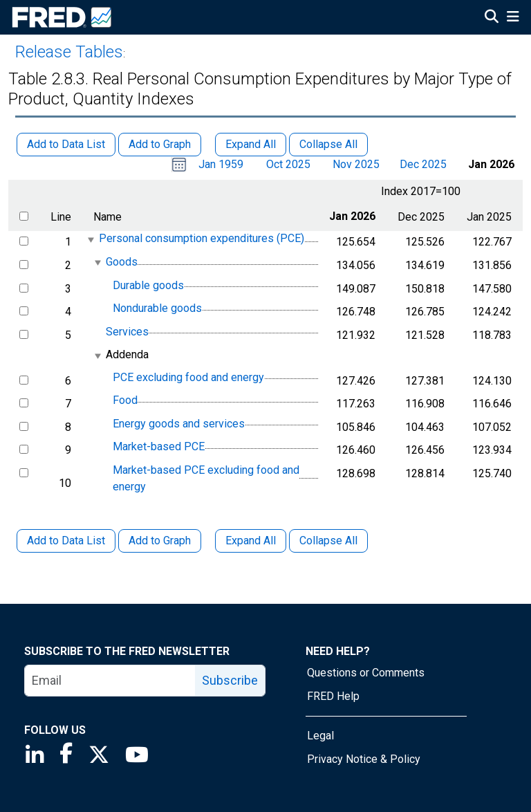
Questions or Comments (366, 673)
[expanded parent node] (90, 240)
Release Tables (69, 52)
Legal (320, 736)
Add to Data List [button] (66, 144)
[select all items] (24, 216)
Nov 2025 (356, 164)
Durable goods (148, 285)
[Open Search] (492, 18)
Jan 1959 (221, 164)
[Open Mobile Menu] (513, 18)
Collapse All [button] (328, 144)
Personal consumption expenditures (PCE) (202, 239)
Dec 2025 (423, 164)
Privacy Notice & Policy (364, 759)
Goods (122, 262)
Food (125, 400)
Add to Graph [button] (160, 144)
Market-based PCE (159, 447)
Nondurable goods (157, 308)
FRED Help (333, 696)
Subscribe (230, 680)
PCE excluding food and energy (188, 377)
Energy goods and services (179, 424)
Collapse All (328, 541)
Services (127, 332)
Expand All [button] (251, 144)
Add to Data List (66, 541)
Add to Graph (160, 541)
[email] (110, 681)
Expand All (251, 541)
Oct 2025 (288, 164)
